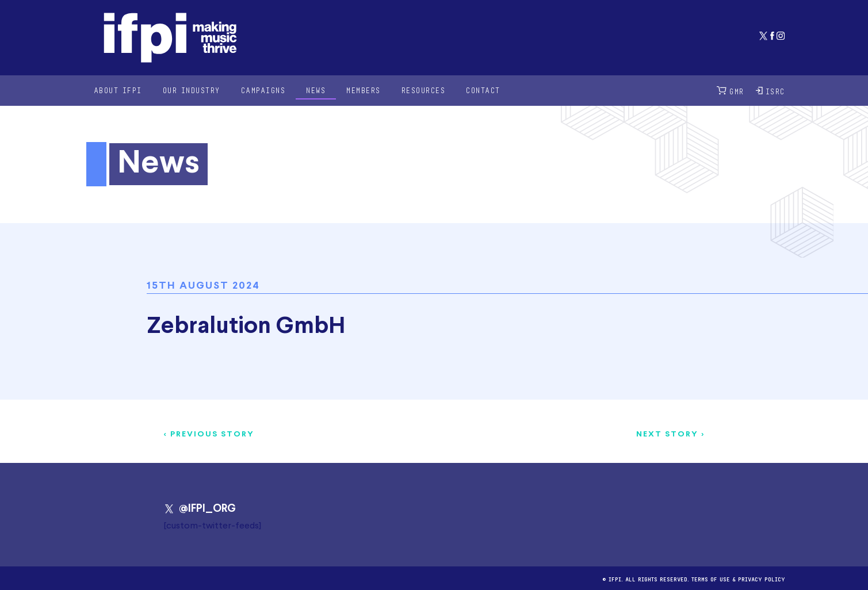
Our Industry (192, 90)
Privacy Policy (762, 578)
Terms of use (711, 578)
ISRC (771, 91)
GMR (731, 91)
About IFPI (118, 90)
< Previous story (209, 434)
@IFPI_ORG (200, 509)
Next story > (670, 434)
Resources (424, 90)
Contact (483, 90)
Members (364, 90)
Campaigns (263, 90)
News (316, 90)
